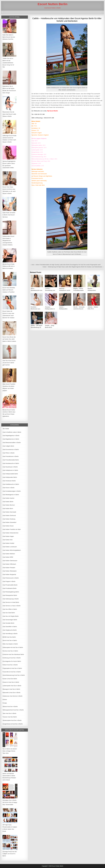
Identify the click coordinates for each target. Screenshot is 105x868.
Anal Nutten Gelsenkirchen (11, 533)
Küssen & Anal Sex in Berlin (11, 682)
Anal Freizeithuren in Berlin (11, 456)
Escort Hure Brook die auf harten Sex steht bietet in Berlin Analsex (9, 339)
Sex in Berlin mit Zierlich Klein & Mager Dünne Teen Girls (10, 751)
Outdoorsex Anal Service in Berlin (13, 696)
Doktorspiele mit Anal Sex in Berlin (13, 647)
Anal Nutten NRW (8, 557)
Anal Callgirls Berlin (8, 446)
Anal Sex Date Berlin (9, 613)
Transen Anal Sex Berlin (10, 717)
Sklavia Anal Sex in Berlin (10, 707)
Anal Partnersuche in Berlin (11, 578)
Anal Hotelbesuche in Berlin (11, 484)
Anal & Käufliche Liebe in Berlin (12, 432)
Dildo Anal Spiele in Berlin (10, 644)
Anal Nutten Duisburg (9, 519)
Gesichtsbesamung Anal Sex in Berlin (14, 675)
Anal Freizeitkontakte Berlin (11, 460)
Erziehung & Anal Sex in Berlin (12, 658)
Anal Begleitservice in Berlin (11, 439)
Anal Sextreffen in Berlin (10, 627)
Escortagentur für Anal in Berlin (12, 661)
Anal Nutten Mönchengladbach (12, 550)
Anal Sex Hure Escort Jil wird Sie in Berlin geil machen (9, 363)
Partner (5, 700)
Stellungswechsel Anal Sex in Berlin (13, 710)
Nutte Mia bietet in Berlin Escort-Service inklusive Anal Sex (9, 37)
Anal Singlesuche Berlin (10, 630)
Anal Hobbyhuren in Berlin (10, 470)
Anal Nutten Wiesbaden (10, 571)
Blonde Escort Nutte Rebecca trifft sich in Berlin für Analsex (9, 266)
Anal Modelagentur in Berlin (11, 495)
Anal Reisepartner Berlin (10, 595)
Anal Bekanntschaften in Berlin (12, 443)
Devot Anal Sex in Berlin (10, 640)
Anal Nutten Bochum (9, 505)
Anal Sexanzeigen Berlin (10, 620)
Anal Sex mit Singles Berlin (11, 616)
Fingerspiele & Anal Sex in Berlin (12, 668)
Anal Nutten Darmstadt (9, 512)
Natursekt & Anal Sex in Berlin (11, 693)
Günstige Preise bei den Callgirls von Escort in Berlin (10, 854)
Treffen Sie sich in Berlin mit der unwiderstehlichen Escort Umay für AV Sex (8, 63)
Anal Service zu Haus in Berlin (12, 606)
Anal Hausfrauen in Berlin (10, 467)
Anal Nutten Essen (8, 526)
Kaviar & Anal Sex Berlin (10, 679)
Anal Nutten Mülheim (9, 554)
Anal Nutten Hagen (8, 536)
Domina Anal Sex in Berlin (10, 651)
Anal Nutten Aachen (8, 498)
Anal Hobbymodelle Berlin (10, 474)
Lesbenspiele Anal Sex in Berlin (12, 686)
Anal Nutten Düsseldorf (9, 522)
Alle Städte (6, 429)
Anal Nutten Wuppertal (9, 574)
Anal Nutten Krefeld (8, 543)
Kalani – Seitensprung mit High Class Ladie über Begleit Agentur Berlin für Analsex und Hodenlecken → (73, 267)
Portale (5, 703)
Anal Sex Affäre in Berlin (10, 609)
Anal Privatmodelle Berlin (10, 585)
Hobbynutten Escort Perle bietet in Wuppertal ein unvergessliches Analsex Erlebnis (8, 241)
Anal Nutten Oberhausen (10, 561)
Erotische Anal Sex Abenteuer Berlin (13, 654)
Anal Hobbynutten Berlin (10, 477)
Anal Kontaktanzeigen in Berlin (12, 491)
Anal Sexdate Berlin (8, 623)
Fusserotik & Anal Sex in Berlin (12, 672)
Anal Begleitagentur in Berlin (11, 436)
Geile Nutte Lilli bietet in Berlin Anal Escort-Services (9, 215)
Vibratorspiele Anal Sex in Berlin (12, 720)
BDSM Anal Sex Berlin (9, 637)
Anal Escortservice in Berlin (11, 450)
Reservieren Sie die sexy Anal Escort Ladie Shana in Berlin (9, 114)
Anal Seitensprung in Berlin (11, 599)
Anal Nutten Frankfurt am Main (12, 529)
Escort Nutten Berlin (52, 4)
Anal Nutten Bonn (8, 508)
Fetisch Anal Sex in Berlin (10, 665)
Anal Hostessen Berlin (9, 481)
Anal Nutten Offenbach (9, 564)
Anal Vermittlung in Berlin (10, 634)
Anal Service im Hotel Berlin (11, 602)
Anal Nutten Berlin (8, 502)
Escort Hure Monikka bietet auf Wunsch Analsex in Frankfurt (9, 290)
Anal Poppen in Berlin (9, 581)
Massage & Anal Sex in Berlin (11, 689)
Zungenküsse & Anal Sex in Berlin (13, 724)
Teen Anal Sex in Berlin (9, 713)
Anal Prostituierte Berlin (10, 588)
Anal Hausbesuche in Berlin (11, 463)
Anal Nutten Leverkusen (10, 547)
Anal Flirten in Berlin (9, 453)
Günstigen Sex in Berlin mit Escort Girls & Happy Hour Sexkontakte (10, 802)
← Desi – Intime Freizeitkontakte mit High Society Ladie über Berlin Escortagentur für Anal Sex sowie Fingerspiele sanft (65, 265)
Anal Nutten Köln (8, 540)
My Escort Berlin (53, 111)
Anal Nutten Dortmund (9, 515)
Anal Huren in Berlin (9, 488)
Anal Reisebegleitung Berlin (11, 592)
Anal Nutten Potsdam (9, 568)
